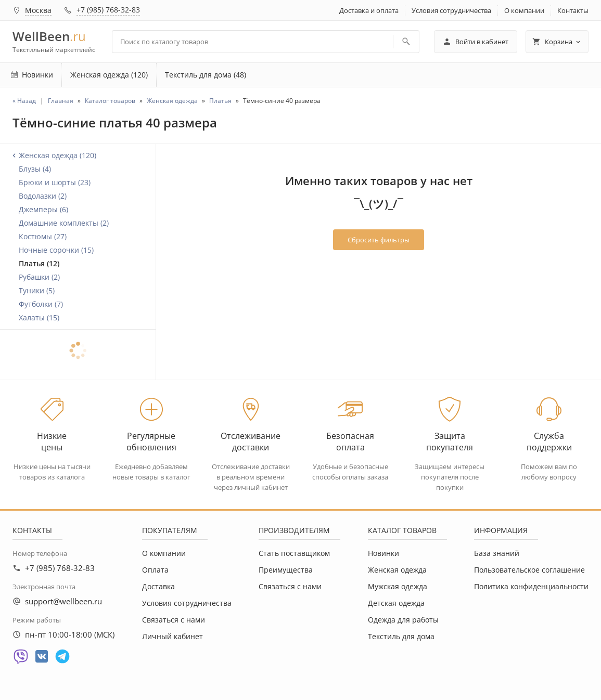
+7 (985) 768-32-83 (108, 10)
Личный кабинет (172, 636)
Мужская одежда (398, 586)
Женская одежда (397, 570)
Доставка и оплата (369, 10)
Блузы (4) (35, 169)
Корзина (557, 42)
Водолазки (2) (43, 196)
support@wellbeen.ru (63, 601)
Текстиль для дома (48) (206, 75)
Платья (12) (39, 263)
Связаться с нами (174, 620)
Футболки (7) (41, 304)
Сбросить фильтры (379, 240)
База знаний (497, 553)
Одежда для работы (403, 620)
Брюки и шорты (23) (55, 182)
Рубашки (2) (39, 277)
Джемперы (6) (43, 209)
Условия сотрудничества (451, 10)
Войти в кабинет (476, 42)
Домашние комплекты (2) (64, 223)
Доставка (158, 586)
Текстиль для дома (401, 636)
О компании (524, 10)
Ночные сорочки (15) (56, 250)
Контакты (573, 10)
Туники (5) (37, 290)
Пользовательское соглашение (529, 570)
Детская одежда (396, 603)
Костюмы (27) (43, 236)
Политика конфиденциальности (531, 586)
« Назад (24, 101)
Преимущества (286, 570)
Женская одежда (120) (109, 75)
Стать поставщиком (294, 553)
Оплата (155, 570)
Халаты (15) (39, 317)
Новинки (383, 553)
